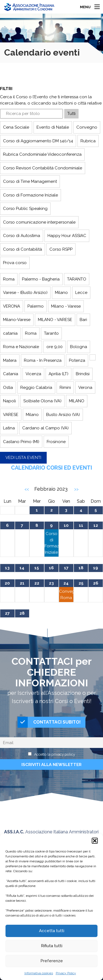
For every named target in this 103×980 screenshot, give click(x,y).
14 (22, 568)
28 (22, 613)
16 (51, 568)
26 (96, 583)
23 (51, 583)
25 (81, 583)
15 (37, 568)
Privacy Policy (66, 973)
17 (66, 568)
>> (76, 489)
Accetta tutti (52, 931)
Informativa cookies (39, 973)
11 (81, 525)
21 (22, 583)
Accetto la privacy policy (55, 754)
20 (7, 583)
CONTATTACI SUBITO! (49, 722)
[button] (95, 841)
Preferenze (52, 961)
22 (37, 583)
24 (66, 583)
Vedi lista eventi (23, 458)
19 (96, 568)
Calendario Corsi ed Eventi (51, 468)
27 (7, 613)
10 (66, 525)
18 (81, 568)
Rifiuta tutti (52, 946)
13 (7, 568)
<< (27, 489)
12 (96, 525)
